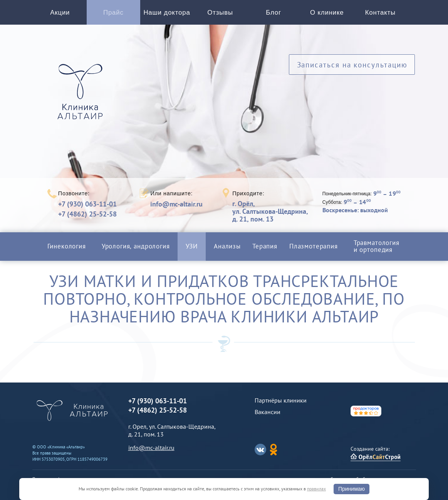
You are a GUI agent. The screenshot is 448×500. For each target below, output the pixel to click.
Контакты (380, 13)
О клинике (327, 13)
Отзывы (220, 13)
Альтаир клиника (82, 96)
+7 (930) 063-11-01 (87, 204)
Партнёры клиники (281, 400)
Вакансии (268, 412)
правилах (316, 489)
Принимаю (352, 489)
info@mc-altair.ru (176, 204)
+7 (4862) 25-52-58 (87, 214)
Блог (273, 13)
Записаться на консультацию (352, 65)
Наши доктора (167, 13)
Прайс (113, 13)
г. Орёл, (270, 211)
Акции (60, 13)
